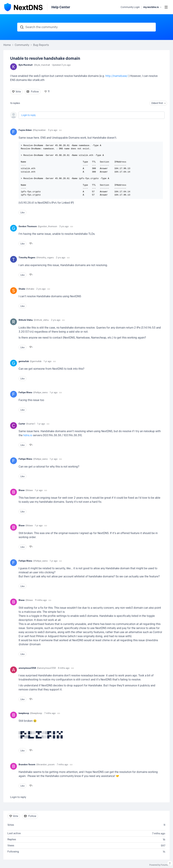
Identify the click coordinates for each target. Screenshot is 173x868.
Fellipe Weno (25, 392)
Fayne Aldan (25, 130)
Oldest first (157, 103)
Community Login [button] (130, 7)
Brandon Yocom (27, 764)
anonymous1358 (27, 668)
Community (22, 45)
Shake (22, 289)
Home (7, 45)
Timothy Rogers (27, 257)
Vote (18, 92)
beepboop (24, 713)
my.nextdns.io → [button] (152, 7)
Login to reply (28, 115)
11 (49, 91)
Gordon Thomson (28, 226)
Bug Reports (41, 45)
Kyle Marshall (26, 65)
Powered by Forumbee (160, 865)
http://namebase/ (117, 76)
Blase (22, 490)
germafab (24, 361)
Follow (35, 92)
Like (22, 212)
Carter (22, 424)
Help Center (61, 7)
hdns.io (28, 435)
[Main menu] (166, 7)
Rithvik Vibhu (26, 320)
